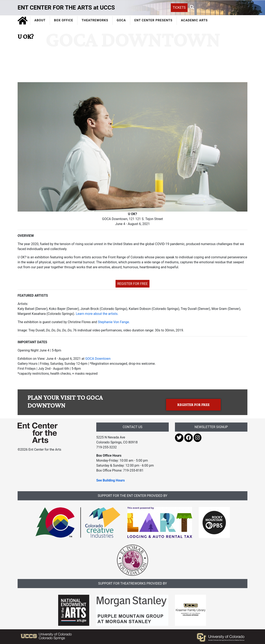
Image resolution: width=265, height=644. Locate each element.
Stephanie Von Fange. (114, 322)
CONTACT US (132, 427)
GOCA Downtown (98, 359)
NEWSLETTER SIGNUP (211, 427)
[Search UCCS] (218, 7)
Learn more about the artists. (97, 314)
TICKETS (179, 8)
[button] (192, 7)
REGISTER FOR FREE (133, 284)
